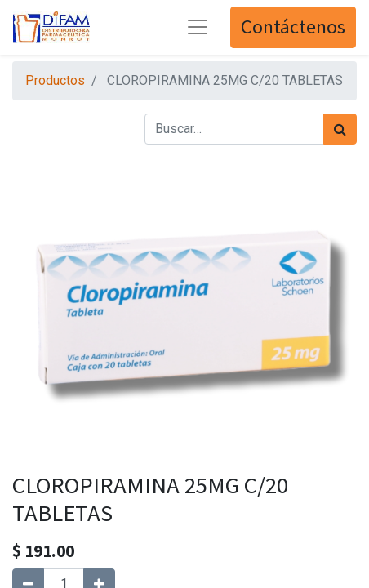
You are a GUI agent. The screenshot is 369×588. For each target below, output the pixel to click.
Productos (55, 80)
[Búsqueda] (340, 129)
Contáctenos (293, 27)
